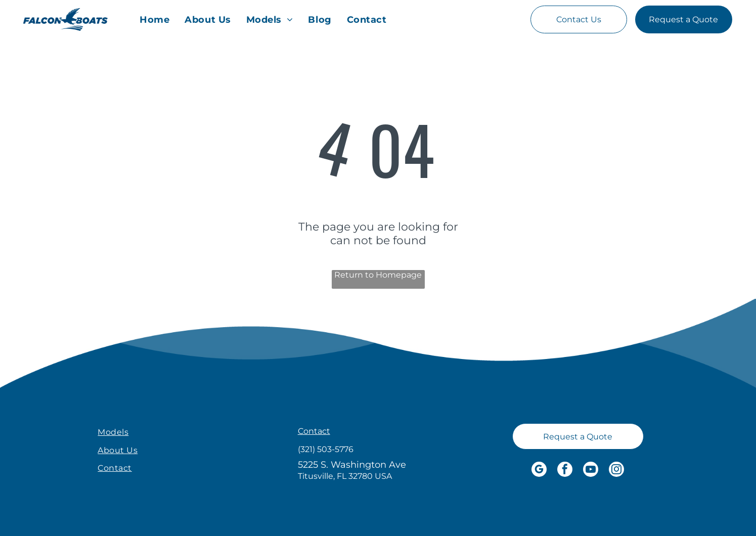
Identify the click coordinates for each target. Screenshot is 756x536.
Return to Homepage (378, 275)
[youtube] (591, 471)
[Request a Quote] (683, 19)
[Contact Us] (579, 19)
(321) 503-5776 (326, 449)
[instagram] (616, 471)
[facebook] (565, 471)
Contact (314, 431)
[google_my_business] (539, 471)
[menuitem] (154, 19)
